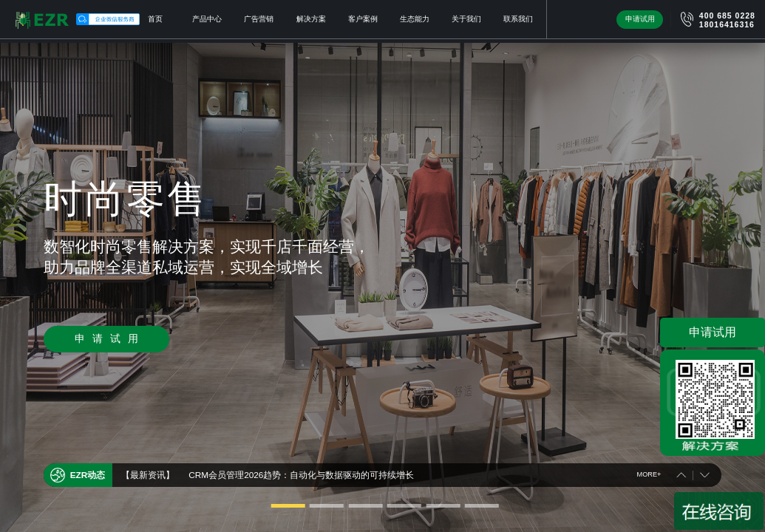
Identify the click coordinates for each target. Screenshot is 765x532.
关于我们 (466, 19)
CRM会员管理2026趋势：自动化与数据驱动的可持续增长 (301, 472)
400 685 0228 (727, 16)
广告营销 (259, 19)
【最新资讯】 (148, 472)
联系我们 (518, 19)
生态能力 (415, 19)
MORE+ (649, 471)
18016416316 (727, 25)
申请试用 (640, 19)
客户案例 (363, 19)
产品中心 (207, 19)
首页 (155, 19)
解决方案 (311, 19)
